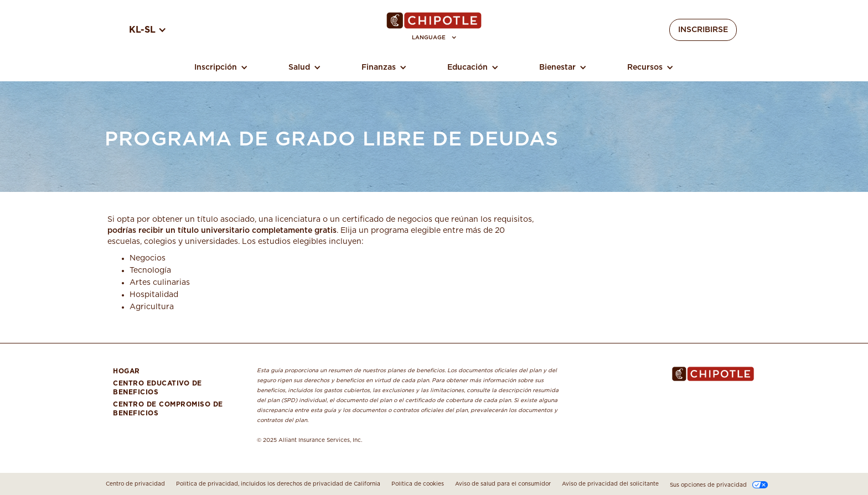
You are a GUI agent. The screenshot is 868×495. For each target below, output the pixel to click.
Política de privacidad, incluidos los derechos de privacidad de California (278, 484)
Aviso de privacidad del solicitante (610, 484)
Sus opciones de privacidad (708, 485)
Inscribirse (703, 30)
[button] (434, 38)
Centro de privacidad (135, 484)
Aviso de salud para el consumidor (503, 484)
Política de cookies (418, 484)
